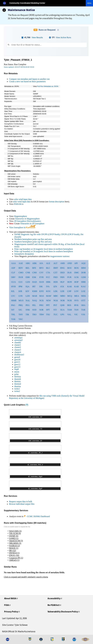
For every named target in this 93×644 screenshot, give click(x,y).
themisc (18, 381)
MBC (56, 296)
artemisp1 (18, 338)
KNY (42, 291)
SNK (28, 310)
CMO (21, 273)
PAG (13, 305)
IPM (20, 287)
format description (57, 202)
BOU (70, 268)
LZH (28, 296)
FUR (69, 277)
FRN (62, 277)
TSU (48, 314)
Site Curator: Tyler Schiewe (15, 625)
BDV (21, 268)
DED (62, 273)
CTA (48, 273)
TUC (56, 314)
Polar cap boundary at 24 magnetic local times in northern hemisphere (44, 249)
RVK (76, 305)
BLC (48, 268)
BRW (84, 268)
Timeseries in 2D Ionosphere (32, 224)
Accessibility (54, 598)
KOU (48, 291)
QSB (62, 305)
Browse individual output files (22, 504)
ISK (41, 287)
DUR (21, 277)
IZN (55, 287)
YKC (21, 319)
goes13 (17, 367)
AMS (63, 263)
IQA (27, 287)
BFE (34, 268)
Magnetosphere (21, 216)
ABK (34, 263)
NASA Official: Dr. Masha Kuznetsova (19, 631)
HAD (34, 282)
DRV (13, 277)
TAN (76, 310)
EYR (41, 277)
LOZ (83, 291)
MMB (14, 301)
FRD (55, 277)
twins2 (17, 391)
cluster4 (18, 352)
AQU (84, 263)
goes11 (17, 362)
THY (21, 314)
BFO (41, 268)
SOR (41, 310)
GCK (76, 277)
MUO (21, 301)
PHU (41, 305)
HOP (76, 282)
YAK (13, 319)
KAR (76, 287)
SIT (13, 310)
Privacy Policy (11, 612)
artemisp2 (18, 340)
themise (18, 386)
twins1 (17, 389)
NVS (76, 301)
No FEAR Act (54, 605)
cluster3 (18, 350)
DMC (77, 273)
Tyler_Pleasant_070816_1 (18, 60)
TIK (27, 314)
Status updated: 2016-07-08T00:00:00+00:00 (19, 67)
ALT (55, 263)
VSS (83, 314)
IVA (48, 287)
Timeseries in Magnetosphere (27, 219)
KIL (13, 291)
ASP (13, 268)
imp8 (16, 369)
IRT (34, 287)
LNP (69, 291)
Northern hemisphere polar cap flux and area (33, 239)
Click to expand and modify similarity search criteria (26, 577)
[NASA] (6, 3)
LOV (76, 291)
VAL (69, 314)
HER (56, 282)
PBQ (21, 305)
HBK (48, 282)
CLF (13, 273)
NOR (62, 301)
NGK (56, 301)
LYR (20, 296)
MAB (35, 296)
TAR (83, 310)
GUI (20, 282)
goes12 (17, 364)
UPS (62, 314)
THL (13, 314)
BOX (76, 268)
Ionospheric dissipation (24, 254)
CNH (34, 273)
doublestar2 (19, 355)
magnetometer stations (60, 256)
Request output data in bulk (21, 501)
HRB (83, 282)
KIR (20, 291)
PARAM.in (19, 204)
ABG (28, 263)
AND (70, 263)
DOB (83, 273)
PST (55, 305)
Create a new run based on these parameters (27, 81)
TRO (34, 314)
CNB (28, 273)
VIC (76, 314)
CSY (41, 273)
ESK (34, 277)
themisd (18, 384)
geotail (17, 357)
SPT (48, 310)
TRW (42, 314)
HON (70, 282)
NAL (28, 301)
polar (16, 374)
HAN (42, 282)
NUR (70, 301)
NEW (48, 301)
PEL (34, 305)
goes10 (17, 360)
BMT (56, 268)
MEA (77, 296)
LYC (13, 296)
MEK (84, 296)
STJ (55, 310)
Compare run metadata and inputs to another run (29, 79)
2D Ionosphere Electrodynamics (28, 221)
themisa (18, 377)
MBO (63, 296)
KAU (84, 287)
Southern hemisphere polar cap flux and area (33, 242)
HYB (13, 287)
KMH (35, 291)
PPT (48, 305)
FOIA (7, 605)
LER (62, 291)
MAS (42, 296)
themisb (18, 379)
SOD (34, 310)
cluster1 (18, 345)
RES (69, 305)
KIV (27, 291)
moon (17, 372)
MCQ (70, 296)
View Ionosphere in (22, 227)
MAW (49, 296)
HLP (62, 282)
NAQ (34, 301)
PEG (28, 305)
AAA (13, 263)
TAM (70, 310)
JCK (62, 287)
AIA (41, 263)
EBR (28, 277)
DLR (69, 273)
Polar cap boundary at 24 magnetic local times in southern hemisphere (44, 251)
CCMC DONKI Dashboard (37, 516)
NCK (42, 301)
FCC (48, 277)
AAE (21, 263)
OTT (83, 301)
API (76, 263)
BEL (28, 268)
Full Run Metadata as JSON (48, 86)
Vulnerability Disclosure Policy (63, 612)
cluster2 (18, 347)
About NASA (10, 598)
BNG (62, 268)
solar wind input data (23, 199)
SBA (83, 305)
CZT (55, 273)
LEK (55, 291)
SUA (62, 310)
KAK (70, 287)
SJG (20, 310)
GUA (13, 282)
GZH (28, 282)
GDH (84, 277)
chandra (18, 342)
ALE (48, 263)
